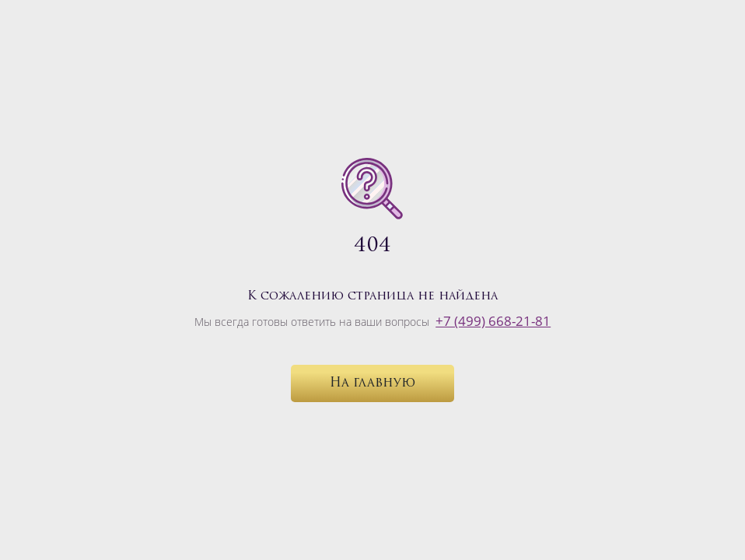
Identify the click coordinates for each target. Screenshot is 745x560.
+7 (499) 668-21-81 (493, 321)
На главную (372, 383)
